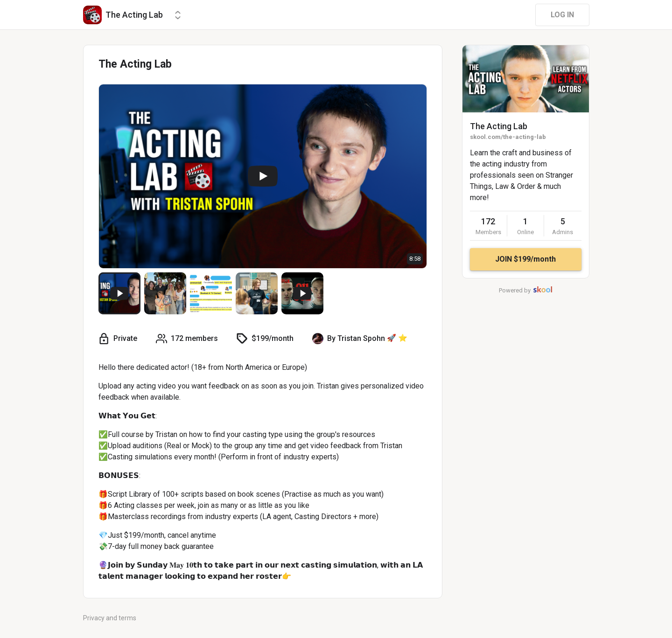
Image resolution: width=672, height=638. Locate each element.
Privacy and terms (110, 618)
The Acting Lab (499, 126)
